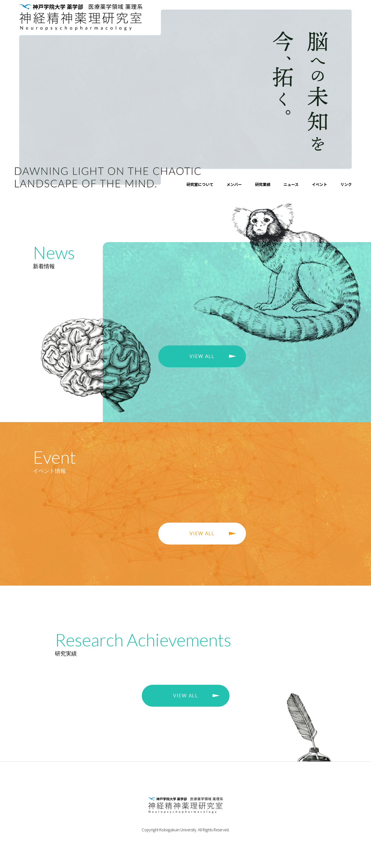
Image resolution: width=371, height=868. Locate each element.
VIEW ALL (202, 356)
